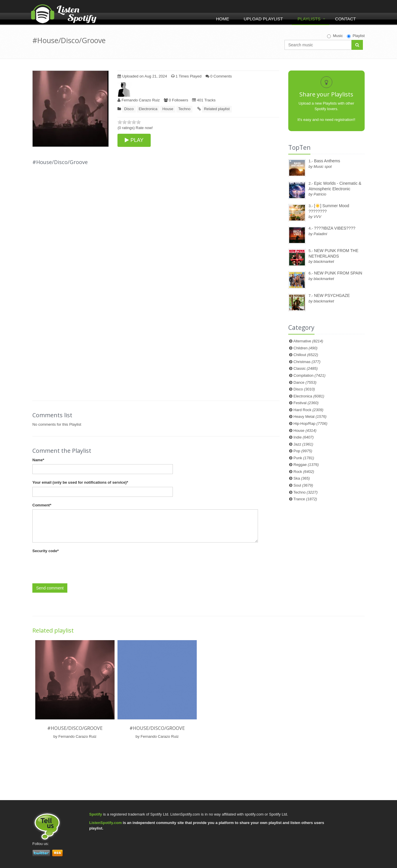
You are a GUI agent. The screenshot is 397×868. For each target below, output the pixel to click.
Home (223, 19)
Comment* (42, 505)
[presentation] (77, 567)
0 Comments (219, 76)
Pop (303, 451)
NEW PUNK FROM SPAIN (338, 273)
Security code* (45, 551)
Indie (304, 437)
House (168, 109)
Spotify (96, 814)
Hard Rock (309, 410)
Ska (302, 478)
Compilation (310, 375)
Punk (304, 458)
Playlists (309, 19)
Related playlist (217, 109)
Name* (38, 460)
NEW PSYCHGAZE (332, 295)
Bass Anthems (327, 161)
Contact (346, 19)
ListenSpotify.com (106, 823)
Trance (305, 499)
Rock (304, 472)
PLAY (134, 140)
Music (335, 36)
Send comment (50, 588)
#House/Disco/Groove (75, 728)
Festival (306, 403)
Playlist (356, 36)
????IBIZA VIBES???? (335, 228)
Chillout (306, 355)
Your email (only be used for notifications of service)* (80, 482)
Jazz (303, 444)
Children (305, 348)
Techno (185, 109)
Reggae (306, 465)
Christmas (307, 362)
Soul (303, 485)
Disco (129, 109)
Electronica (148, 109)
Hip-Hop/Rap (310, 424)
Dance (305, 382)
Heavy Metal (310, 417)
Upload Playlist (263, 19)
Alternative (308, 341)
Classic (306, 368)
